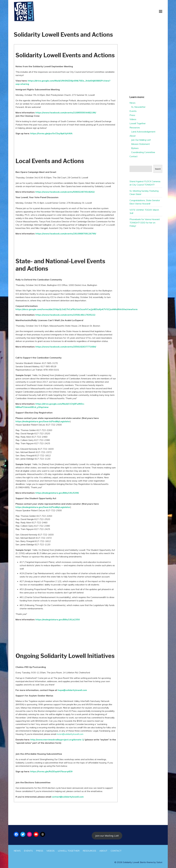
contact (56, 797)
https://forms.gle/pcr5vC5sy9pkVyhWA (51, 133)
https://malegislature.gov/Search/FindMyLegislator (43, 507)
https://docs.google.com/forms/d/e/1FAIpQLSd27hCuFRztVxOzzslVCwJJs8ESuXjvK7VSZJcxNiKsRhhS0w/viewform (77, 309)
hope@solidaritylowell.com (72, 690)
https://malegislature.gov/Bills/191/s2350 (58, 619)
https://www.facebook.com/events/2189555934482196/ (66, 113)
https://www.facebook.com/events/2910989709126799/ (66, 234)
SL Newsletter (138, 107)
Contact (134, 156)
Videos (133, 119)
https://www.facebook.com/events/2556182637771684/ (66, 347)
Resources (135, 127)
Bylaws (135, 148)
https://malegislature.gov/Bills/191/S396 (57, 493)
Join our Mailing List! (107, 836)
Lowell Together (138, 123)
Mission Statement (140, 144)
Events (133, 111)
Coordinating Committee (143, 152)
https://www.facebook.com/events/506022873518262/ (65, 192)
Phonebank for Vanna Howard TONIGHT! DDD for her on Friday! (145, 223)
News (132, 103)
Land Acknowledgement (143, 132)
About (133, 136)
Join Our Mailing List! (141, 140)
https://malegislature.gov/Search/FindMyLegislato (42, 421)
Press (132, 115)
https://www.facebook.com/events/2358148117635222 (65, 315)
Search (158, 169)
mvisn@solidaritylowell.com (70, 734)
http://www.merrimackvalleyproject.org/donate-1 (57, 740)
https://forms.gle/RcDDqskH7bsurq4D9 (51, 771)
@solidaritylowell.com (72, 797)
